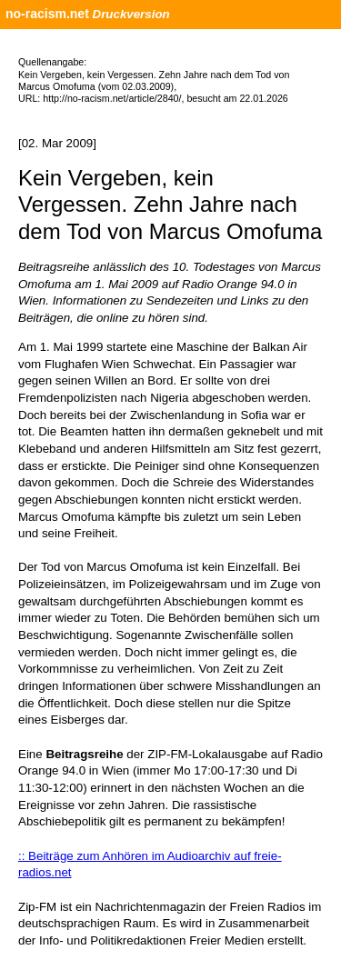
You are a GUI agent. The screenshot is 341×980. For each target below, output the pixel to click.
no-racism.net (47, 14)
